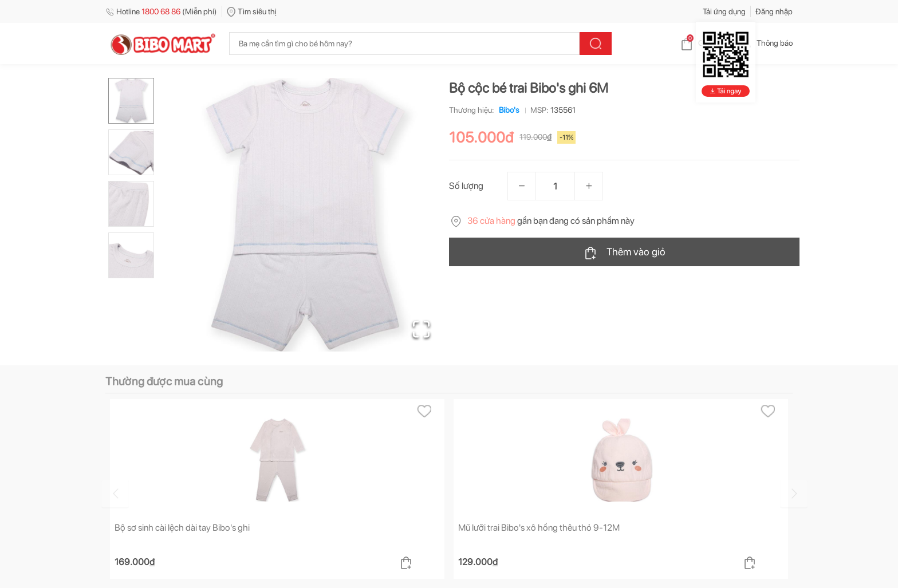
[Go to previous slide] (108, 494)
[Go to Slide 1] (131, 101)
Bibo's (507, 110)
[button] (305, 215)
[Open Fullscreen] (421, 329)
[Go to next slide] (794, 494)
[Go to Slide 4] (131, 255)
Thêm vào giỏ (625, 252)
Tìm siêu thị (252, 11)
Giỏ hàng (704, 43)
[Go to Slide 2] (131, 152)
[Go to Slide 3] (131, 204)
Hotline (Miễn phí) (161, 11)
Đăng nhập (774, 11)
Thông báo (765, 43)
